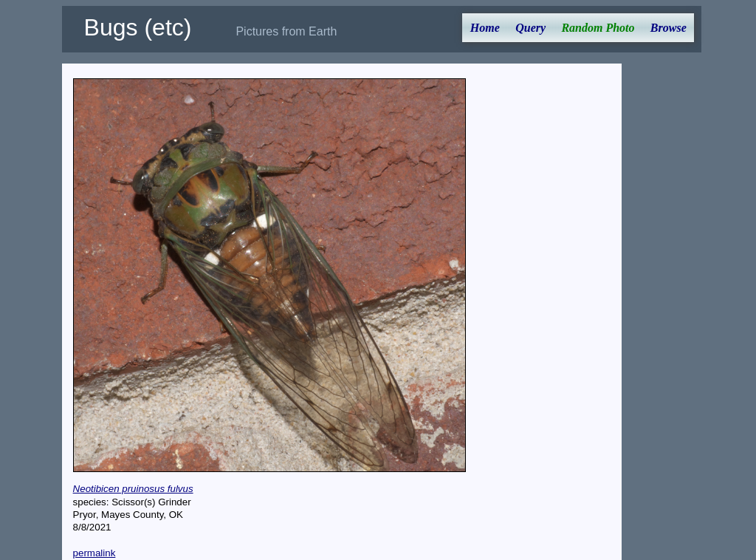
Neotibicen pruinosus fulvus (133, 489)
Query (530, 28)
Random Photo (598, 28)
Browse (669, 28)
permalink (94, 553)
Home (485, 28)
